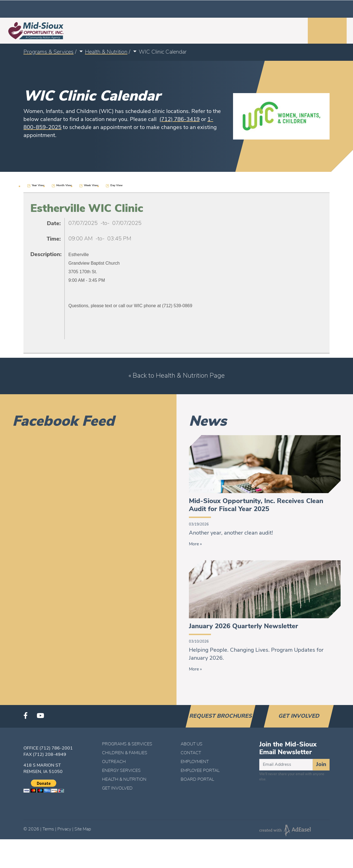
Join (321, 765)
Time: (54, 239)
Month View (64, 186)
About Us (192, 744)
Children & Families (125, 753)
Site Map (83, 829)
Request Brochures (220, 716)
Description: (46, 255)
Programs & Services (49, 52)
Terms (48, 829)
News (208, 422)
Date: (54, 224)
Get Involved (299, 716)
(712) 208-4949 (50, 755)
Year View (38, 186)
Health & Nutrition (106, 52)
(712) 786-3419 (180, 120)
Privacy (64, 829)
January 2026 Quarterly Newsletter (244, 627)
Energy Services (121, 771)
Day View (117, 186)
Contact (191, 753)
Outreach (114, 762)
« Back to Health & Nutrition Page (177, 376)
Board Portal (197, 780)
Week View (91, 186)
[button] (81, 52)
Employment (195, 762)
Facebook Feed (63, 422)
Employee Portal (200, 771)
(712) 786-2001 (56, 748)
